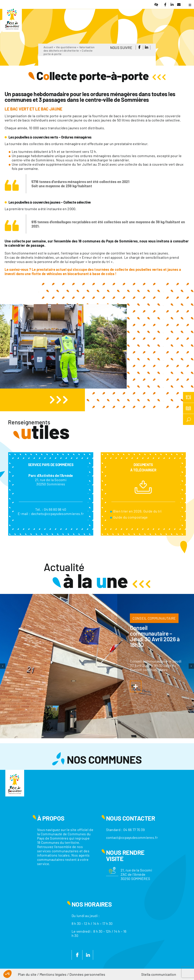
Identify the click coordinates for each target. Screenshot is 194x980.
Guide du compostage (130, 517)
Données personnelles (87, 974)
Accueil (48, 47)
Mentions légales (53, 974)
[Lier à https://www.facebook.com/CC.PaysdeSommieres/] (165, 5)
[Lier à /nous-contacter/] (179, 5)
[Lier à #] (156, 5)
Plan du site (27, 974)
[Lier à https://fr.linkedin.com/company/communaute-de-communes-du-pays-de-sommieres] (172, 5)
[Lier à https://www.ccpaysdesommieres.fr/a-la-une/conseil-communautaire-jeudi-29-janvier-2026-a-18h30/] (136, 686)
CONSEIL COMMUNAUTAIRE (154, 618)
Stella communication (159, 974)
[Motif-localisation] (112, 869)
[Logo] (12, 6)
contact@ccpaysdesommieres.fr (132, 837)
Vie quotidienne (66, 47)
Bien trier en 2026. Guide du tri (137, 511)
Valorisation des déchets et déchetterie (69, 49)
